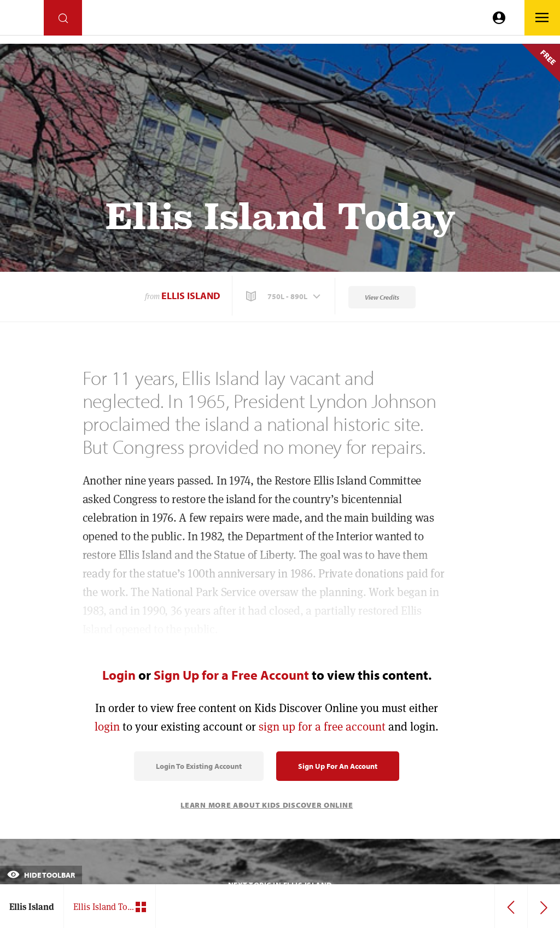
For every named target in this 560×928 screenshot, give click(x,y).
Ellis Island (191, 296)
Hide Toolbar (41, 875)
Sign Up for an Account (338, 766)
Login (119, 675)
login (107, 726)
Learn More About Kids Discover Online (267, 805)
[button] (284, 296)
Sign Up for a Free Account (231, 675)
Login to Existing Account (199, 766)
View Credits (382, 297)
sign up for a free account (322, 726)
